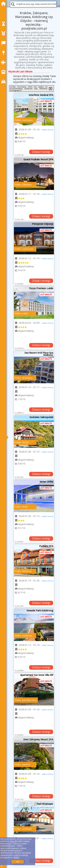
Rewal (25, 507)
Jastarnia (26, 764)
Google (14, 841)
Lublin (25, 313)
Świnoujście (28, 120)
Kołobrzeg (27, 636)
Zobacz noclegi (41, 152)
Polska (18, 120)
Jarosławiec (27, 378)
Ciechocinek (28, 249)
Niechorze (27, 571)
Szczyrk (26, 442)
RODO (16, 857)
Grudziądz (27, 829)
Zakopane (27, 185)
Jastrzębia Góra (29, 700)
